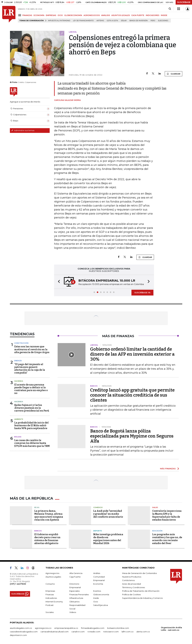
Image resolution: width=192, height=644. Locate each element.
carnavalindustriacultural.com (55, 632)
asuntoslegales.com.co (21, 628)
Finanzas (50, 594)
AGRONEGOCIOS (92, 15)
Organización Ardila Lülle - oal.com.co (171, 629)
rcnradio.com (94, 632)
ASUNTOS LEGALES (121, 15)
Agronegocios (52, 573)
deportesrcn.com (18, 635)
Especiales (74, 591)
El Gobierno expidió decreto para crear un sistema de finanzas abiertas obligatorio (47, 539)
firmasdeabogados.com (93, 628)
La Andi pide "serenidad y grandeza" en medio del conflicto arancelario (108, 514)
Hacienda (19, 381)
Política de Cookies (131, 594)
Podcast (50, 605)
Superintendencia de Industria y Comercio (142, 598)
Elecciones (163, 21)
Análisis (97, 573)
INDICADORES (153, 15)
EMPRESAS (51, 15)
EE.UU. (37, 507)
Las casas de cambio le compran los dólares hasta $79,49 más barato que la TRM (32, 443)
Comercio (98, 507)
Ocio (96, 602)
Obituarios (74, 602)
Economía (98, 584)
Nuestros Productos (132, 577)
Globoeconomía (101, 594)
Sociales (50, 612)
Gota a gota (112, 21)
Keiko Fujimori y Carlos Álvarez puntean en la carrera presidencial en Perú (32, 408)
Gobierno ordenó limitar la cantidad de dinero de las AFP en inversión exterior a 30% (132, 354)
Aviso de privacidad (132, 584)
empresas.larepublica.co (66, 628)
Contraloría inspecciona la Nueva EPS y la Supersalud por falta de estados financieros (167, 515)
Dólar (124, 21)
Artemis (100, 21)
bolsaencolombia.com (118, 628)
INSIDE (164, 15)
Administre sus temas (23, 130)
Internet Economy (54, 602)
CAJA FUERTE (138, 15)
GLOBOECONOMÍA (73, 15)
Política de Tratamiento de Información (141, 591)
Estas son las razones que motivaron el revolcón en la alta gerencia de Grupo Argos (32, 349)
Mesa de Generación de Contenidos (139, 573)
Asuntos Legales (53, 577)
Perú (153, 21)
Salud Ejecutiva (101, 605)
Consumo (50, 584)
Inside (96, 598)
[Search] (170, 9)
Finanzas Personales (79, 594)
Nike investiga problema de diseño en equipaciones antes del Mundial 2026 (108, 539)
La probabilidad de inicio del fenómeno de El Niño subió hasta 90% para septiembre (31, 425)
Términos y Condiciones (134, 587)
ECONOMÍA (39, 15)
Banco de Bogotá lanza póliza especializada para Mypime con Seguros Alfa (132, 436)
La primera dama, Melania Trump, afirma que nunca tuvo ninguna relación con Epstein (49, 515)
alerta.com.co (143, 632)
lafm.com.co (128, 632)
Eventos (97, 591)
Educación (157, 531)
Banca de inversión (139, 21)
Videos (73, 612)
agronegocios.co (43, 628)
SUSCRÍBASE (184, 2)
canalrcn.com (78, 632)
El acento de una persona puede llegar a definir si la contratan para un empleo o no (31, 389)
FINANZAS (27, 15)
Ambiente (19, 419)
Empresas (50, 591)
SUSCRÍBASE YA (142, 293)
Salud (155, 507)
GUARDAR (174, 74)
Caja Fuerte (75, 577)
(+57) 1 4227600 (18, 584)
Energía (18, 361)
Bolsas (18, 437)
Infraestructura (76, 598)
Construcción (21, 343)
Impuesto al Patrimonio (59, 21)
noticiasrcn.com (111, 632)
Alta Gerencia (76, 573)
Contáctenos (128, 580)
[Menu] (20, 15)
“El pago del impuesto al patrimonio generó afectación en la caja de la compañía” (30, 369)
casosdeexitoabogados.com (24, 632)
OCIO (60, 15)
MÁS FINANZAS (168, 469)
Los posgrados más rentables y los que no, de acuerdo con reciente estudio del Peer (167, 539)
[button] (58, 282)
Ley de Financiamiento (83, 21)
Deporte (98, 531)
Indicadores (51, 598)
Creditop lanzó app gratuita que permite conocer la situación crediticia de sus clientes (132, 395)
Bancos (38, 531)
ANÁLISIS (106, 15)
